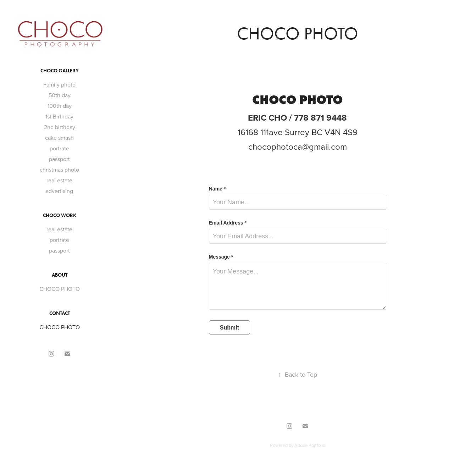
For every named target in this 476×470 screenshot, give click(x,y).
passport (59, 159)
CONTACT (60, 313)
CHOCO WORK (60, 215)
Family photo (59, 84)
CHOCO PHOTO (60, 289)
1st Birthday (59, 116)
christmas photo (59, 170)
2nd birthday (60, 127)
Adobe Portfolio (310, 445)
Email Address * (228, 223)
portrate (59, 148)
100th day (60, 106)
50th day (60, 95)
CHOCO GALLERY (60, 71)
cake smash (59, 138)
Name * (217, 189)
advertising (59, 191)
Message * (221, 257)
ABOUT (60, 275)
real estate (59, 180)
